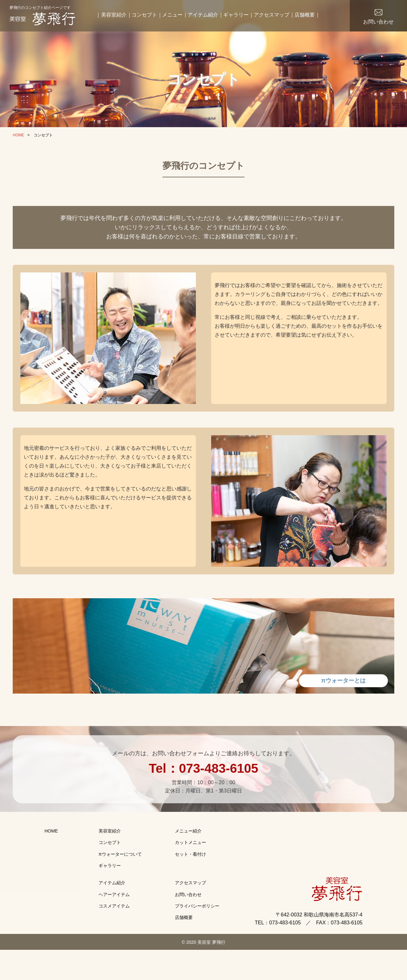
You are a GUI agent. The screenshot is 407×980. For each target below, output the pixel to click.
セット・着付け (190, 871)
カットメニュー (190, 860)
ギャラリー (236, 15)
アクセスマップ (272, 15)
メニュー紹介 (188, 848)
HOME (18, 135)
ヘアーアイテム (114, 912)
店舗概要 (305, 15)
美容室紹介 (114, 15)
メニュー (172, 15)
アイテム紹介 (203, 15)
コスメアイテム (114, 923)
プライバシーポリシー (197, 923)
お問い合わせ (378, 22)
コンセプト (144, 15)
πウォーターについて (120, 871)
